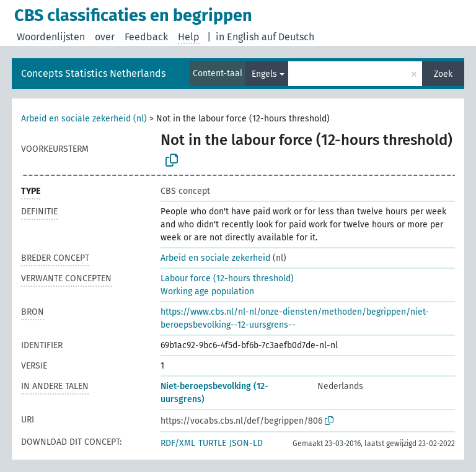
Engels (264, 74)
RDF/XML (178, 443)
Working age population (207, 291)
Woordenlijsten (51, 37)
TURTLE (212, 443)
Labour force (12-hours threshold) (227, 278)
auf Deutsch (288, 37)
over (105, 37)
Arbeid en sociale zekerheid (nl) (84, 119)
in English (237, 37)
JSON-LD (246, 443)
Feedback (146, 37)
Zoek (443, 74)
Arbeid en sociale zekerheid (215, 258)
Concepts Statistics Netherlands (93, 73)
